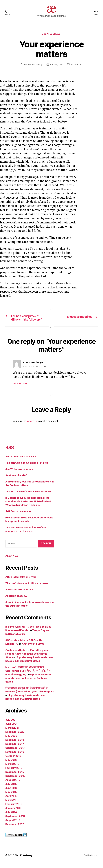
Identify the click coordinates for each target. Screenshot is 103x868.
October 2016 (13, 761)
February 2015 (14, 809)
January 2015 (13, 813)
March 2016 (12, 769)
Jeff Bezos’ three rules (18, 517)
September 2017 (15, 753)
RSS (10, 452)
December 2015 (15, 777)
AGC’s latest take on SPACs (21, 462)
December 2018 (15, 745)
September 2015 (15, 781)
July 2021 (11, 725)
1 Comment (77, 69)
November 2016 (15, 757)
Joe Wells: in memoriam (19, 474)
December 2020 (15, 737)
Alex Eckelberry (35, 69)
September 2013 (15, 821)
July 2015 (11, 789)
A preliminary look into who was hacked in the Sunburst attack (28, 683)
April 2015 (11, 801)
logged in (32, 426)
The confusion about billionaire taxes (27, 468)
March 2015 (12, 805)
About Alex (12, 561)
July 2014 (11, 817)
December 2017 (15, 749)
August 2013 (13, 825)
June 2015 (11, 793)
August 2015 (13, 785)
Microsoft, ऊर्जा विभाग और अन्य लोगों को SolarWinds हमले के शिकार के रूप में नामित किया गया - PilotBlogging (28, 676)
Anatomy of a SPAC (16, 481)
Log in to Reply (20, 388)
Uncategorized (51, 38)
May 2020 (11, 741)
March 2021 (12, 733)
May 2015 (11, 797)
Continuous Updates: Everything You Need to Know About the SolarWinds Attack (27, 659)
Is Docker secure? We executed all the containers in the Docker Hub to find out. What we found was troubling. (28, 507)
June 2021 (11, 729)
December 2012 (15, 829)
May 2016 (11, 765)
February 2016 (14, 773)
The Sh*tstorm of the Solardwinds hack (28, 497)
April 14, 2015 (57, 69)
